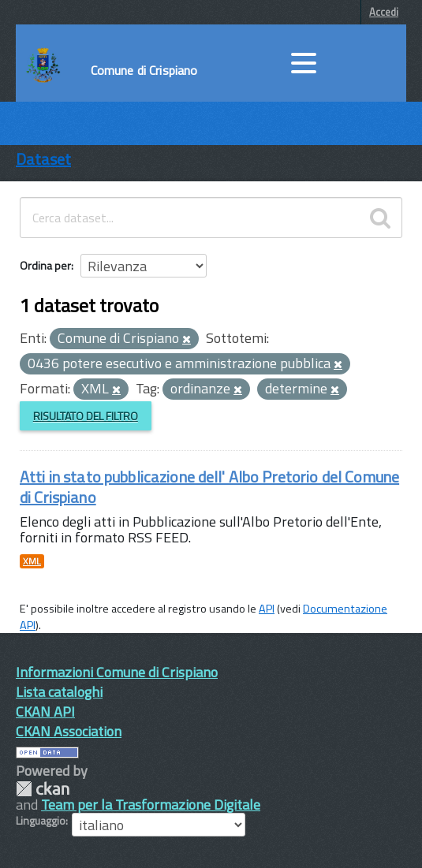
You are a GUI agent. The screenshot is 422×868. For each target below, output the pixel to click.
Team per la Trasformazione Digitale (151, 805)
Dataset (43, 159)
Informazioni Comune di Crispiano (117, 672)
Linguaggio (41, 821)
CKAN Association (69, 731)
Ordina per (45, 265)
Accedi (384, 12)
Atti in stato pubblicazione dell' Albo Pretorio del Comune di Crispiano (209, 487)
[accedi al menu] (304, 63)
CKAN (43, 789)
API (267, 609)
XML (32, 561)
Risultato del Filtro (86, 416)
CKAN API (45, 712)
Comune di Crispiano (144, 70)
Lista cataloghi (59, 692)
